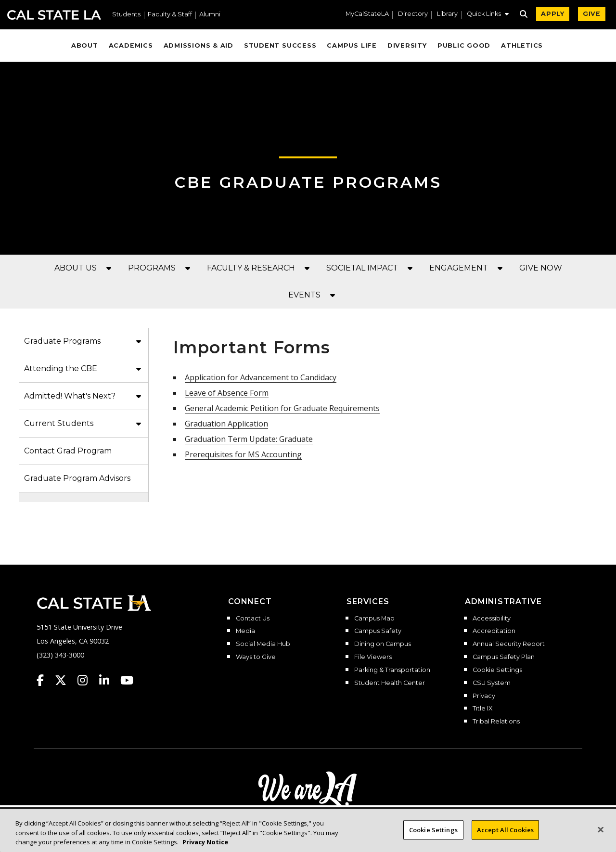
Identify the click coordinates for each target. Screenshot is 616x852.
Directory (413, 14)
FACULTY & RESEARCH (251, 268)
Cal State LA (54, 15)
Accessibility (492, 619)
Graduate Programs (62, 341)
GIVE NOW (541, 268)
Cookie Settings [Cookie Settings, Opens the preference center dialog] (433, 839)
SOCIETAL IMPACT (362, 268)
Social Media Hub (263, 644)
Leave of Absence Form (227, 393)
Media (245, 631)
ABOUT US (76, 268)
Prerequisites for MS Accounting (243, 454)
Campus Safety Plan (504, 657)
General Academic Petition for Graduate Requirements (282, 408)
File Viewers (373, 657)
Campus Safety (378, 631)
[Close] (601, 838)
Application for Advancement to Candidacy (261, 377)
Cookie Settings (497, 670)
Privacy (484, 696)
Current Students (59, 423)
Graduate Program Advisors (77, 478)
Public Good (464, 45)
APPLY (553, 14)
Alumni (210, 15)
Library (447, 14)
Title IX (482, 709)
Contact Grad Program (68, 451)
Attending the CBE (61, 368)
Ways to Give (256, 657)
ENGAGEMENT (459, 268)
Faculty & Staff (170, 15)
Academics (131, 45)
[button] (488, 15)
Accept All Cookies (505, 839)
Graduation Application (226, 424)
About (85, 45)
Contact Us (253, 619)
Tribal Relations (496, 722)
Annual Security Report (509, 644)
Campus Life (352, 45)
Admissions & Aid (199, 45)
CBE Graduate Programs (308, 182)
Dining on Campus (383, 644)
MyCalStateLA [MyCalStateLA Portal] (367, 14)
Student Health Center (390, 683)
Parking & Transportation (392, 670)
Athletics (522, 45)
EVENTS (304, 295)
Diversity (407, 45)
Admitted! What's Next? (70, 396)
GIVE (592, 14)
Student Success (280, 45)
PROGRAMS (152, 268)
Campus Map (374, 619)
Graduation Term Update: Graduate (249, 439)
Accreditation (494, 631)
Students (126, 15)
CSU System (492, 683)
